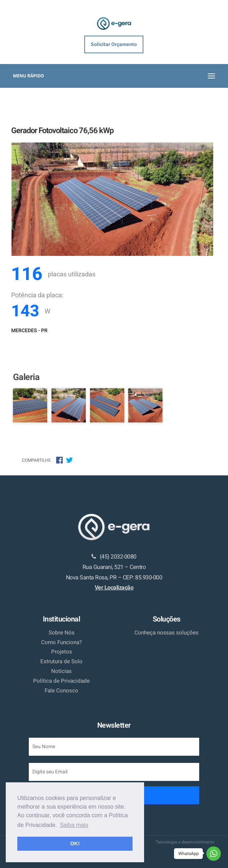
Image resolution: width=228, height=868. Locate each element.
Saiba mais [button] (74, 825)
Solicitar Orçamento (114, 44)
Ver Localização (114, 588)
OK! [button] (75, 844)
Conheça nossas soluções (166, 633)
